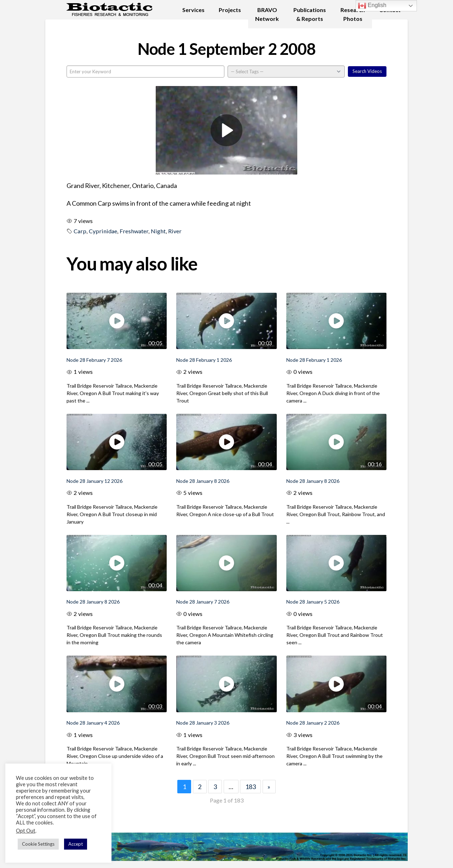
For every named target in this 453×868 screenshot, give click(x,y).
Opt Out (26, 831)
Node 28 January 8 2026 (203, 481)
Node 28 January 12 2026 (94, 481)
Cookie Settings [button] (38, 844)
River (175, 231)
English (372, 6)
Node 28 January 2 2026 (313, 723)
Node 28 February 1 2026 (204, 360)
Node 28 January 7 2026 (203, 602)
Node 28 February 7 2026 (94, 360)
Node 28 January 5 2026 (313, 602)
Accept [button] (76, 844)
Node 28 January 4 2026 (93, 723)
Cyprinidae (103, 231)
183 (251, 787)
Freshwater (134, 231)
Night (158, 231)
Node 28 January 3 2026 (203, 723)
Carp (80, 231)
